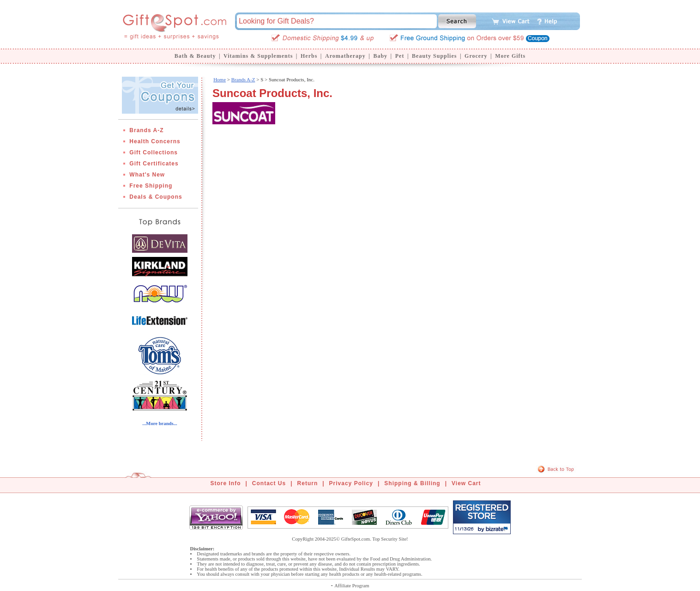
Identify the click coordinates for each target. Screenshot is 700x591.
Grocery (476, 56)
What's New (147, 175)
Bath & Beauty (195, 56)
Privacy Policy (351, 483)
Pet (400, 56)
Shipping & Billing (412, 483)
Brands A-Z (146, 130)
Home (220, 79)
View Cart (466, 483)
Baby (380, 56)
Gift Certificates (154, 164)
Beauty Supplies (434, 56)
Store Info (226, 483)
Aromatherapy (345, 56)
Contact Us (269, 483)
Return (308, 483)
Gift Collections (154, 152)
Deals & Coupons (156, 197)
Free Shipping (151, 186)
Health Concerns (155, 141)
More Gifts (510, 56)
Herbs (309, 56)
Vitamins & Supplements (258, 56)
